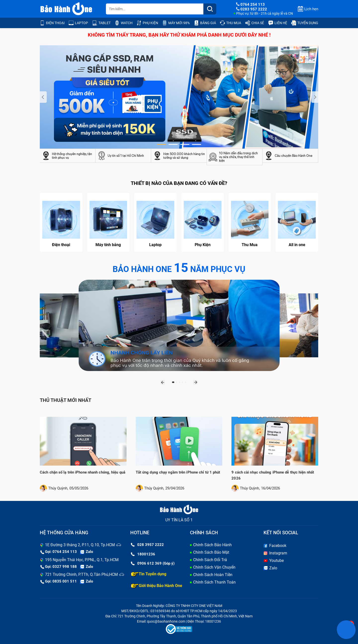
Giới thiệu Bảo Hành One (157, 586)
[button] (161, 144)
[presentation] (43, 97)
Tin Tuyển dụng (149, 574)
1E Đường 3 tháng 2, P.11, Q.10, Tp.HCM (80, 545)
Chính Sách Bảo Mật (211, 552)
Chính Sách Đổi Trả (210, 560)
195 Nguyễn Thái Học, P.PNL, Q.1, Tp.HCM (82, 560)
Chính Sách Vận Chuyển (214, 567)
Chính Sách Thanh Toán (214, 582)
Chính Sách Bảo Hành (212, 545)
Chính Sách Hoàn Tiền (213, 575)
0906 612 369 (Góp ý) (153, 563)
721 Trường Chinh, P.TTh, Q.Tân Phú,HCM (81, 574)
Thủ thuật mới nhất (66, 400)
